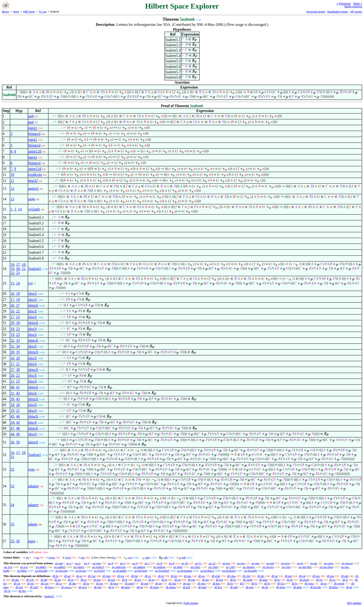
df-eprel (304, 580)
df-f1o (281, 583)
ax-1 (69, 563)
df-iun (219, 580)
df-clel (246, 576)
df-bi (55, 576)
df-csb (30, 580)
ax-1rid (231, 567)
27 (18, 305)
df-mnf (202, 587)
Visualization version (338, 12)
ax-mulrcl (98, 567)
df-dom (154, 587)
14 (20, 209)
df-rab (345, 576)
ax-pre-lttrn (326, 567)
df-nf (161, 576)
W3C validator (354, 603)
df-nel (288, 576)
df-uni (192, 580)
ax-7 (147, 563)
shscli (32, 294)
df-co (59, 583)
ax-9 (172, 563)
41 (18, 387)
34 (18, 346)
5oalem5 (35, 269)
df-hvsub (315, 587)
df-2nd (34, 587)
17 (18, 264)
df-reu (331, 576)
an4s (32, 199)
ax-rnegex (249, 567)
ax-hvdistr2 (229, 571)
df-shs (22, 591)
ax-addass (139, 567)
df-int (205, 580)
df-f (242, 583)
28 (12, 352)
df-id (290, 580)
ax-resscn (347, 563)
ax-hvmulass (185, 571)
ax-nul (270, 563)
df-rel (31, 583)
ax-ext (226, 563)
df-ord (145, 583)
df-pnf (187, 587)
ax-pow (285, 563)
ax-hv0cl (99, 571)
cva (130, 557)
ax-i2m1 (195, 567)
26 (12, 305)
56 (18, 541)
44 (12, 434)
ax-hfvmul (141, 571)
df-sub (234, 587)
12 (12, 189)
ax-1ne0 (213, 567)
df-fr (345, 580)
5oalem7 (49, 596)
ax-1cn (8, 567)
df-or (79, 576)
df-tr (277, 580)
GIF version (356, 12)
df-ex (148, 576)
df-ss (83, 580)
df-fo (267, 583)
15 (12, 283)
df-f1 (254, 583)
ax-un (314, 563)
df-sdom (171, 587)
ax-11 (198, 563)
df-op (178, 580)
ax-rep (241, 563)
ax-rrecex (268, 567)
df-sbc (15, 580)
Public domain (191, 603)
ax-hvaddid (120, 571)
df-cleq (231, 576)
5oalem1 (35, 455)
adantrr (34, 486)
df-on (158, 583)
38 (18, 370)
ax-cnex (329, 563)
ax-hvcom (61, 571)
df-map (125, 587)
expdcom (35, 175)
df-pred (129, 583)
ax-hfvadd (41, 571)
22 (12, 273)
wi (28, 557)
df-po (319, 580)
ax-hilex (22, 571)
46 (18, 416)
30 (18, 323)
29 (12, 323)
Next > (358, 4)
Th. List (43, 12)
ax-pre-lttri (305, 567)
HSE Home (29, 12)
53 (12, 486)
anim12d (35, 151)
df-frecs (49, 587)
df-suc (187, 583)
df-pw (138, 580)
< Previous (344, 4)
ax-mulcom (119, 567)
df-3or (92, 576)
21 (23, 269)
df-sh (349, 587)
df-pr (164, 580)
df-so (332, 580)
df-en (140, 587)
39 (12, 399)
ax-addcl (41, 567)
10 (12, 175)
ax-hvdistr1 (207, 571)
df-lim (172, 583)
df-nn (265, 587)
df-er (111, 587)
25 (12, 541)
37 (12, 370)
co (114, 557)
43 (18, 399)
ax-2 (78, 563)
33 (18, 340)
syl (31, 283)
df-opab (247, 580)
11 (12, 181)
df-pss (97, 580)
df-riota (309, 583)
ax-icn (24, 567)
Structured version (316, 12)
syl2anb (34, 209)
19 (12, 269)
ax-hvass (81, 571)
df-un (58, 580)
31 (12, 346)
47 (12, 428)
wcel (68, 557)
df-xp (17, 583)
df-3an (106, 576)
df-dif (44, 580)
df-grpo (281, 587)
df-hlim (333, 587)
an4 (31, 116)
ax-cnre (286, 567)
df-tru (121, 576)
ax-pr (300, 563)
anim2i (33, 189)
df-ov (324, 583)
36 (12, 442)
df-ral (302, 576)
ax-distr (178, 567)
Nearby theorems (353, 7)
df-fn (230, 583)
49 (18, 434)
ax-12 (212, 563)
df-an (67, 576)
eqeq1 (33, 128)
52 (12, 469)
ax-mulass (159, 567)
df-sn (151, 580)
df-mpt (263, 580)
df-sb (174, 576)
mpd (32, 541)
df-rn (86, 583)
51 (12, 457)
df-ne (275, 576)
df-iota (202, 583)
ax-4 (110, 563)
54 (12, 505)
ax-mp (59, 563)
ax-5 (123, 563)
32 (12, 340)
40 (12, 387)
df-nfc (261, 576)
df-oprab (339, 583)
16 (12, 264)
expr (32, 469)
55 (12, 524)
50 (18, 442)
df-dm (72, 583)
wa (37, 557)
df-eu (201, 576)
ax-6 (135, 563)
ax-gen (97, 563)
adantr (33, 524)
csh (165, 557)
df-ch (7, 591)
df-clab (216, 576)
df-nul (111, 580)
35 (18, 352)
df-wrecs (66, 587)
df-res (100, 583)
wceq (52, 557)
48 (18, 428)
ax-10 (185, 563)
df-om (19, 587)
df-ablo (298, 587)
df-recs (83, 587)
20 (18, 269)
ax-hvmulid (162, 571)
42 (18, 393)
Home (16, 12)
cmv (147, 557)
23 (18, 273)
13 (12, 199)
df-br (233, 580)
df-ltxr (218, 587)
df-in (71, 580)
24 (18, 283)
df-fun (216, 583)
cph (184, 557)
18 (23, 264)
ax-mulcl (79, 567)
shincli (33, 305)
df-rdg (98, 587)
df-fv (295, 583)
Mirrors (5, 12)
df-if (125, 580)
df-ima (114, 583)
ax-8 (159, 563)
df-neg (250, 587)
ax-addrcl (60, 567)
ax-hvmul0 (250, 571)
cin (83, 557)
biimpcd (34, 134)
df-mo (188, 576)
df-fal (134, 576)
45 (12, 416)
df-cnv (45, 583)
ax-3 (86, 563)
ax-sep (255, 563)
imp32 (33, 181)
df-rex (316, 576)
